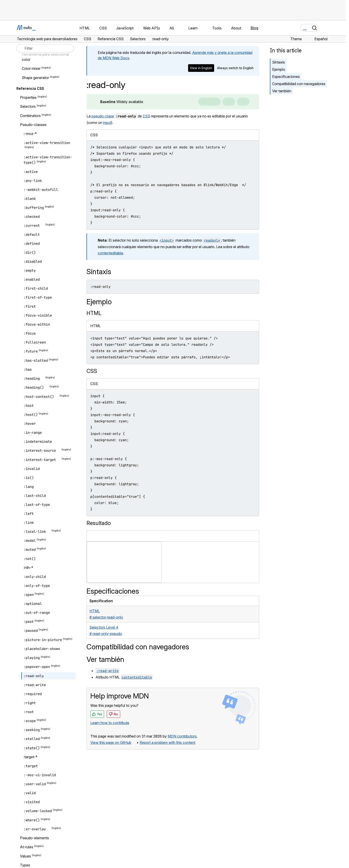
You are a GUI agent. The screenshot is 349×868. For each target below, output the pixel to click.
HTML (94, 313)
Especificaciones (286, 77)
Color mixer (31, 69)
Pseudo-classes (33, 125)
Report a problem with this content (167, 742)
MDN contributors (182, 736)
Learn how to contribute (110, 723)
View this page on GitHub (111, 742)
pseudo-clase (103, 116)
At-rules (27, 847)
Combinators (30, 116)
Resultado (99, 523)
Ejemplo (279, 69)
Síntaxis (279, 62)
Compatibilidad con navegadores (299, 84)
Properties (28, 97)
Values (26, 856)
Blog (254, 28)
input (107, 123)
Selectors (28, 107)
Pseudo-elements (34, 838)
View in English (201, 68)
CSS (146, 116)
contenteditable (110, 253)
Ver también (282, 91)
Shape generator (35, 78)
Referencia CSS (30, 88)
